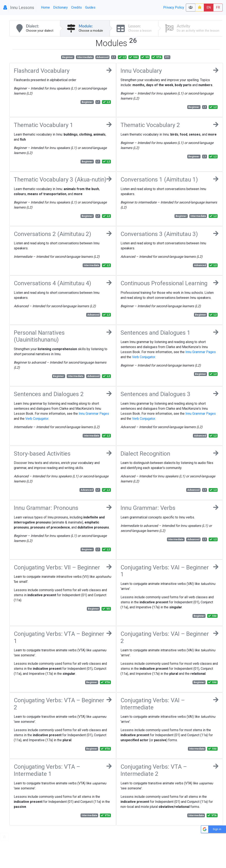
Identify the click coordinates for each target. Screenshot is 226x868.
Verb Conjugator (144, 357)
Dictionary (60, 7)
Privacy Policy (174, 7)
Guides (90, 7)
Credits (76, 7)
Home (45, 7)
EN (209, 7)
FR (218, 7)
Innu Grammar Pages (201, 352)
